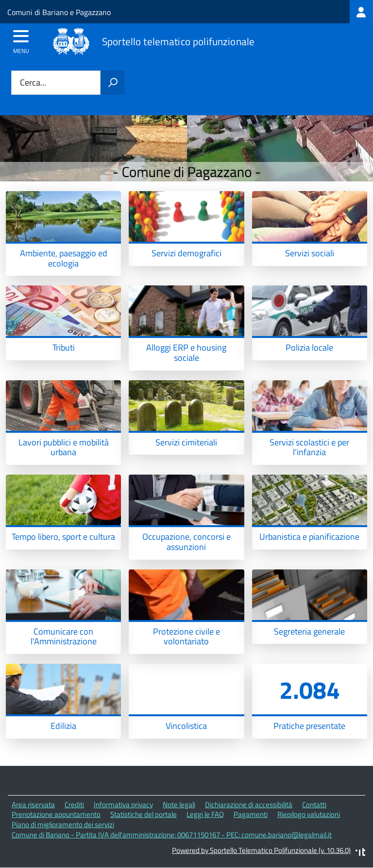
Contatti (314, 805)
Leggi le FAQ (205, 814)
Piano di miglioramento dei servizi (63, 824)
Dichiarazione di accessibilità (249, 805)
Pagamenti (251, 814)
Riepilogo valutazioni (309, 814)
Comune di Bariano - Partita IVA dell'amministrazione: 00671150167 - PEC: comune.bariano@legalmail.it (172, 835)
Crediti (74, 805)
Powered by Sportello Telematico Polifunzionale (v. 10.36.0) (261, 850)
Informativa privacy (123, 805)
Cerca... (33, 83)
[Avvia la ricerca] (113, 83)
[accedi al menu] (21, 39)
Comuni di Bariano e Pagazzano (59, 12)
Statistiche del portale (144, 814)
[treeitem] (361, 12)
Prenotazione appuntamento (56, 814)
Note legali (179, 805)
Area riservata (33, 805)
